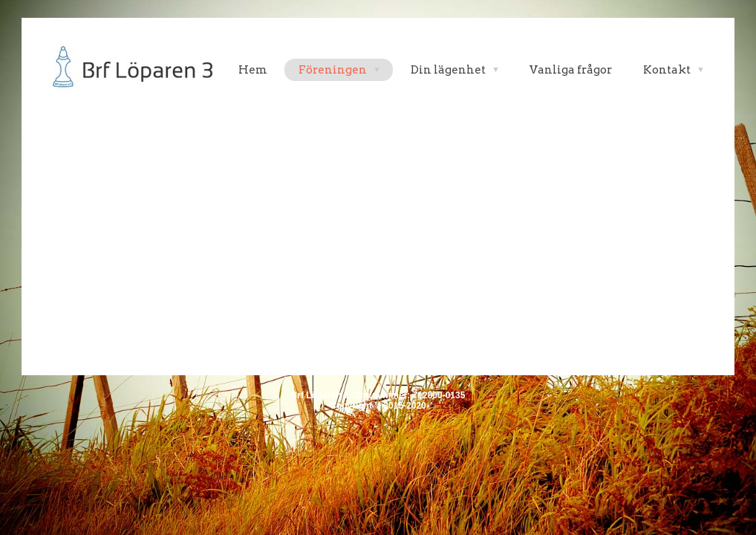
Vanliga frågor (571, 70)
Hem (253, 70)
